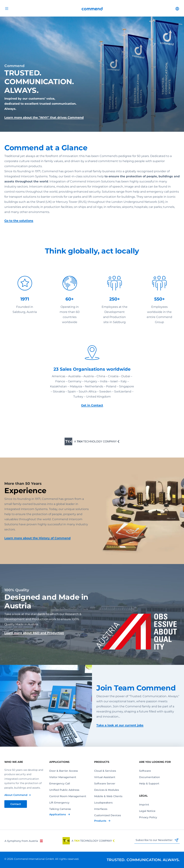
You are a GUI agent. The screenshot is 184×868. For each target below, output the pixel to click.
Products (101, 821)
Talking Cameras (60, 809)
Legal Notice (147, 811)
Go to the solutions (19, 221)
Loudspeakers (103, 803)
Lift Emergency (59, 803)
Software (145, 771)
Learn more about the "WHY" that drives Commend (44, 117)
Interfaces (101, 809)
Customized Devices (108, 815)
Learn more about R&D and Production (34, 633)
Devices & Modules (107, 790)
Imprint (144, 805)
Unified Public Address (64, 790)
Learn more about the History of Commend (37, 538)
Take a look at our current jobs (120, 725)
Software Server (105, 784)
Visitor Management (63, 777)
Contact (16, 804)
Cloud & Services (105, 771)
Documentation (150, 777)
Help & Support (149, 784)
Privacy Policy (148, 817)
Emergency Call (60, 784)
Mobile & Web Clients (108, 796)
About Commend (16, 795)
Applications (58, 814)
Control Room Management (68, 796)
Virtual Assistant (105, 777)
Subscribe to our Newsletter (157, 840)
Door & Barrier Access (64, 771)
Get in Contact (92, 405)
